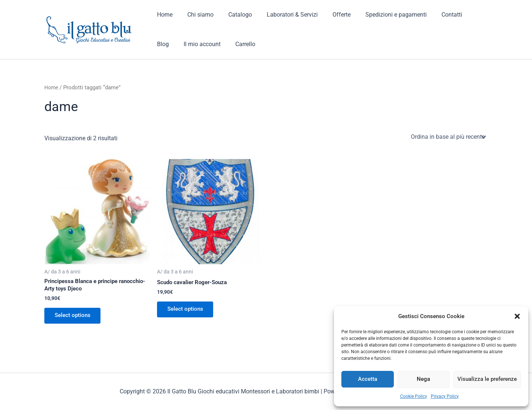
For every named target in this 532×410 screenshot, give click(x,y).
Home (163, 15)
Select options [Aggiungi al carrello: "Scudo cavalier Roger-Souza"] (187, 310)
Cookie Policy (414, 396)
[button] (517, 316)
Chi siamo (196, 15)
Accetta (368, 379)
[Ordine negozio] (448, 137)
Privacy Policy (445, 396)
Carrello (214, 44)
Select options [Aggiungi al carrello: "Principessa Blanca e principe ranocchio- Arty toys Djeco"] (74, 317)
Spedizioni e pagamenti (380, 15)
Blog (461, 15)
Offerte (328, 15)
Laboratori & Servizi (282, 15)
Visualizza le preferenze (487, 379)
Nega (423, 379)
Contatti (433, 15)
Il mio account (174, 44)
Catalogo (233, 15)
